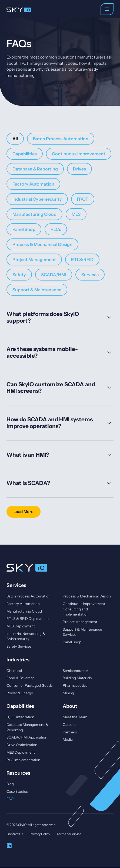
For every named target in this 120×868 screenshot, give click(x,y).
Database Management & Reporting (27, 727)
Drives (79, 169)
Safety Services (19, 646)
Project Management (34, 259)
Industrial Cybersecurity (37, 199)
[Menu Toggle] (107, 9)
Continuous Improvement (79, 154)
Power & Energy (20, 693)
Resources (18, 773)
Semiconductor (75, 671)
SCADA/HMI (54, 275)
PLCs (56, 229)
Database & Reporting (35, 169)
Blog (10, 784)
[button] (24, 512)
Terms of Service (69, 834)
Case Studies (17, 791)
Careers (69, 725)
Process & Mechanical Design (42, 244)
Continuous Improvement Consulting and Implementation (84, 609)
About (70, 706)
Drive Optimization (22, 745)
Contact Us (15, 834)
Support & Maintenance (37, 290)
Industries (18, 660)
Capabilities (25, 154)
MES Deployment (21, 626)
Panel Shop (24, 229)
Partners (70, 732)
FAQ (10, 799)
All (15, 139)
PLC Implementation (23, 760)
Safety (19, 275)
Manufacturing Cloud (34, 214)
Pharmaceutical (76, 685)
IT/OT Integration (20, 717)
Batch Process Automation (61, 139)
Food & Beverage (21, 678)
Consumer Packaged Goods (29, 685)
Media (68, 740)
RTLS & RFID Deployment (28, 618)
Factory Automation (33, 184)
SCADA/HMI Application (27, 737)
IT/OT (83, 199)
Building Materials (77, 678)
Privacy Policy (40, 834)
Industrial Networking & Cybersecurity (26, 636)
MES (76, 214)
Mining (68, 693)
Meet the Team (75, 717)
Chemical (14, 671)
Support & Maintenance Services (82, 632)
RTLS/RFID (82, 259)
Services (90, 275)
